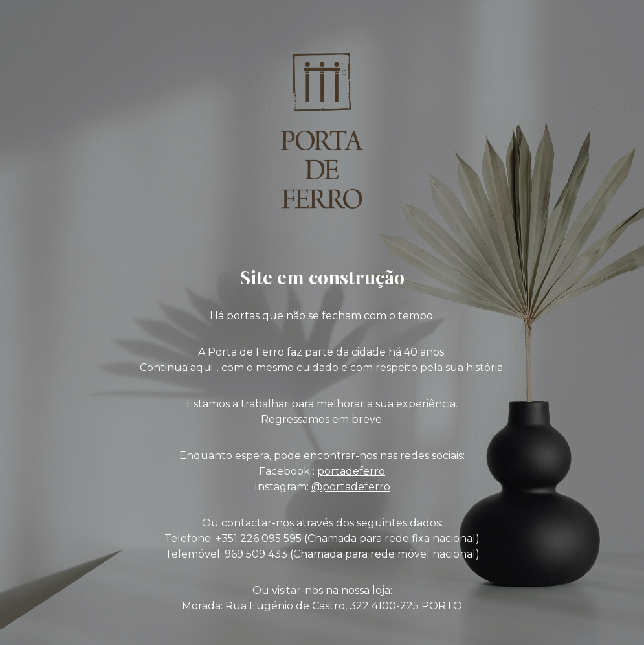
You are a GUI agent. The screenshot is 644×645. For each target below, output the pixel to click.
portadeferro (351, 471)
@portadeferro (351, 487)
